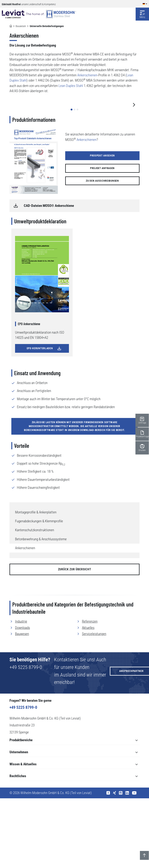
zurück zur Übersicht (75, 639)
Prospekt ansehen (102, 225)
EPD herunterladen (44, 418)
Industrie (21, 691)
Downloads (22, 697)
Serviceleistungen (94, 703)
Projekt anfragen (102, 238)
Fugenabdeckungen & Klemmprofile (39, 591)
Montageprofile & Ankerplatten (36, 582)
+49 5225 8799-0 (26, 737)
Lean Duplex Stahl (71, 86)
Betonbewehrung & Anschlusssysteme (41, 609)
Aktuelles (88, 697)
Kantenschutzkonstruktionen (35, 600)
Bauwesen (21, 26)
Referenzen (90, 691)
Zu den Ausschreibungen (102, 250)
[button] (72, 179)
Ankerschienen (25, 618)
